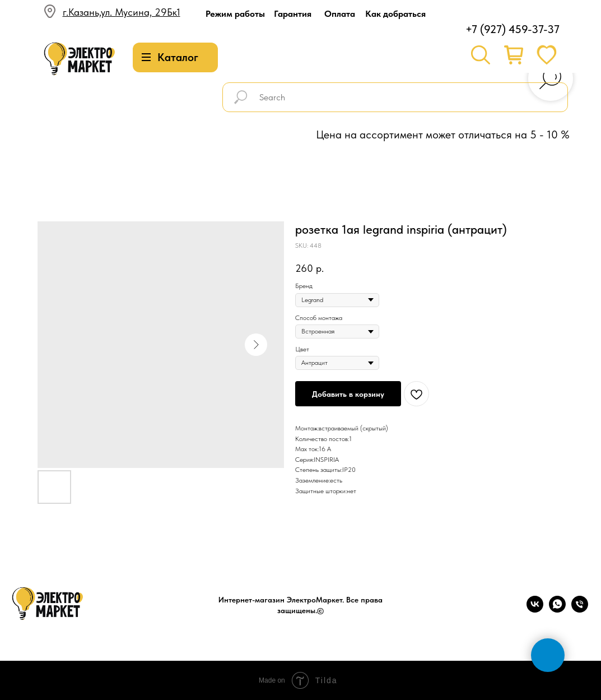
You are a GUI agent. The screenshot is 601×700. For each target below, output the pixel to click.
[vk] (535, 609)
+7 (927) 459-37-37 (513, 29)
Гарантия (293, 14)
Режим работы (235, 14)
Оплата (340, 14)
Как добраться (395, 14)
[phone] (580, 609)
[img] (80, 59)
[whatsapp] (557, 609)
